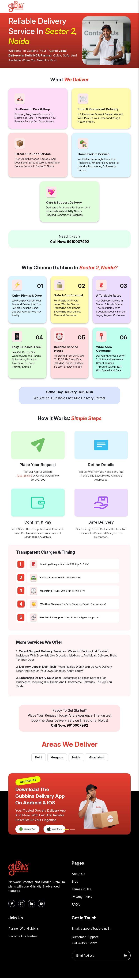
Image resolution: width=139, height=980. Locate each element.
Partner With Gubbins (24, 930)
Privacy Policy (82, 898)
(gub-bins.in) (24, 476)
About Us (78, 874)
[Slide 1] (66, 830)
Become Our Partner (23, 938)
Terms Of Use (81, 890)
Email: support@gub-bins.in (91, 930)
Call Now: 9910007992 (69, 242)
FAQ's (76, 906)
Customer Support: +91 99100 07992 (85, 942)
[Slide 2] (73, 830)
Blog (75, 882)
